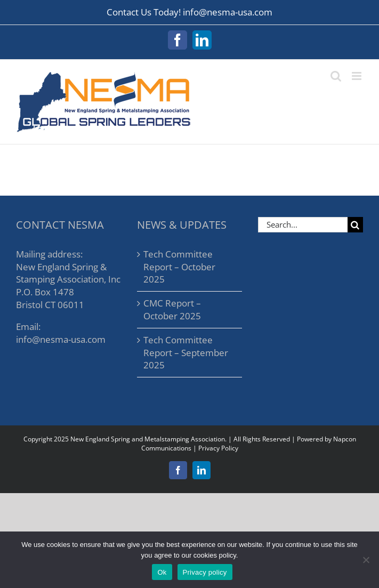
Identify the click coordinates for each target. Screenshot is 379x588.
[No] (366, 560)
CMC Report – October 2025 (172, 309)
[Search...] (303, 225)
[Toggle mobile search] (336, 76)
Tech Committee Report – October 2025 (179, 267)
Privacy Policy (218, 448)
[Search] (355, 225)
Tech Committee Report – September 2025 (186, 353)
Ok (162, 572)
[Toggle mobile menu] (357, 76)
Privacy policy (205, 572)
